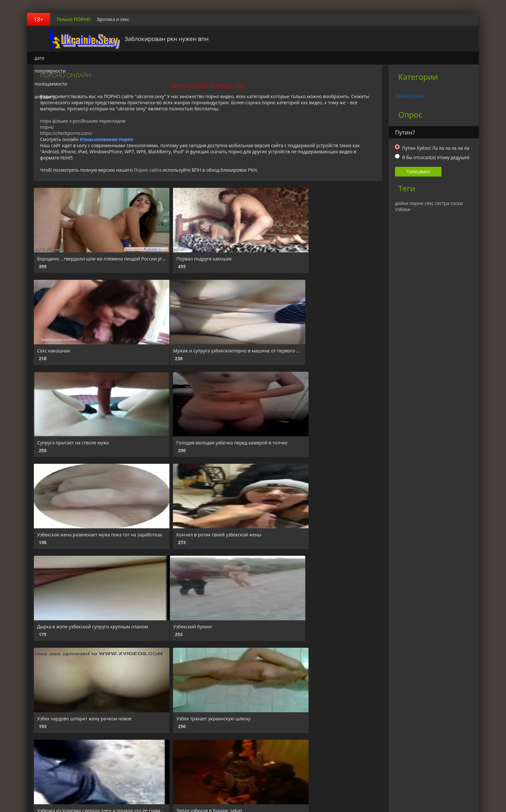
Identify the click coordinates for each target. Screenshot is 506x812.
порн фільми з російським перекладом (83, 121)
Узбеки (403, 209)
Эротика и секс (113, 19)
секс (429, 203)
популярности (50, 71)
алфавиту (45, 97)
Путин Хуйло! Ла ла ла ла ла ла (436, 148)
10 (179, 754)
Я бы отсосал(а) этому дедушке (436, 157)
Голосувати (418, 172)
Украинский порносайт (67, 39)
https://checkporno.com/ (66, 133)
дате (39, 58)
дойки (402, 203)
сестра (442, 203)
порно (47, 127)
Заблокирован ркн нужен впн (155, 39)
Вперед (225, 754)
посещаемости (51, 84)
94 (204, 754)
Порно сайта (148, 170)
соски (457, 203)
